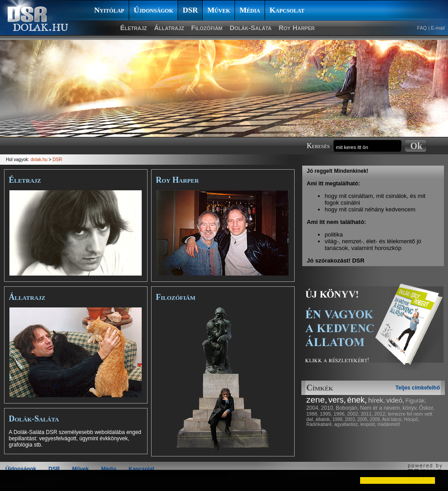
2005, (363, 419)
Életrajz (134, 28)
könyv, (410, 408)
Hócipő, (412, 419)
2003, (350, 419)
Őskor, (427, 408)
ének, (357, 400)
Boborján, (347, 408)
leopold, (368, 424)
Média (250, 10)
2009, (376, 419)
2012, (381, 414)
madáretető (389, 424)
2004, (313, 408)
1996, (340, 414)
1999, (338, 419)
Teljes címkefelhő (418, 388)
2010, (328, 408)
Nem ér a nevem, (381, 408)
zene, (317, 400)
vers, (337, 400)
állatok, (324, 419)
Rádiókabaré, (320, 424)
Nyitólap (109, 10)
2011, (367, 414)
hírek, (377, 400)
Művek (219, 10)
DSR (190, 10)
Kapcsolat (287, 10)
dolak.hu (39, 160)
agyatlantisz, (347, 424)
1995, (326, 414)
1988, (313, 414)
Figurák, (416, 401)
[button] (14, 480)
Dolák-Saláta (250, 28)
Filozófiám (207, 28)
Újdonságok (153, 10)
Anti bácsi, (392, 419)
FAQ (422, 28)
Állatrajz (169, 28)
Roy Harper (296, 28)
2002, (353, 414)
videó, (395, 400)
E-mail (438, 28)
